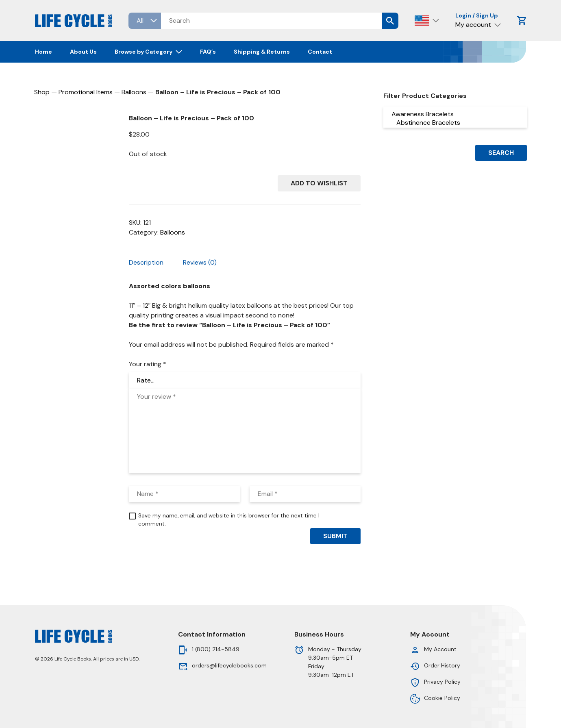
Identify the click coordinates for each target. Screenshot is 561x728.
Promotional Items (86, 92)
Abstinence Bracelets (455, 123)
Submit (335, 536)
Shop (42, 92)
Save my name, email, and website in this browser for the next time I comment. (229, 520)
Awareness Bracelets (455, 114)
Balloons (134, 92)
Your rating (148, 364)
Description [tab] (146, 262)
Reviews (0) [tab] (200, 262)
